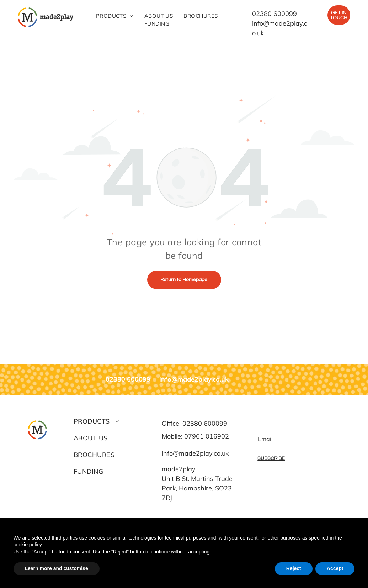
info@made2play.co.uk (195, 453)
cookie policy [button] (28, 545)
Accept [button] (335, 568)
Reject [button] (294, 568)
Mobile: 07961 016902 (195, 436)
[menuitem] (115, 16)
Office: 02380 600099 (194, 423)
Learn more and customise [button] (57, 568)
